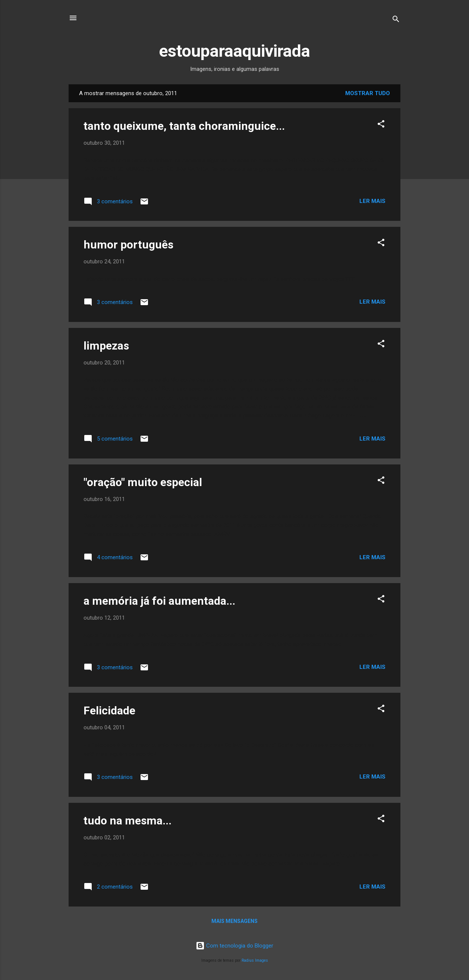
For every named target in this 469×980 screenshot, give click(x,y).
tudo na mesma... (128, 821)
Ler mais (372, 201)
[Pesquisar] (396, 20)
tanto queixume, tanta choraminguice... (184, 126)
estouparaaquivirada (234, 51)
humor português (128, 245)
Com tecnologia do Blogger (234, 946)
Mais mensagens (234, 921)
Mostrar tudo (368, 93)
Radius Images (255, 960)
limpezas (106, 346)
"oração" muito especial (143, 482)
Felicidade (109, 710)
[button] (381, 125)
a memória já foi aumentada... (159, 601)
